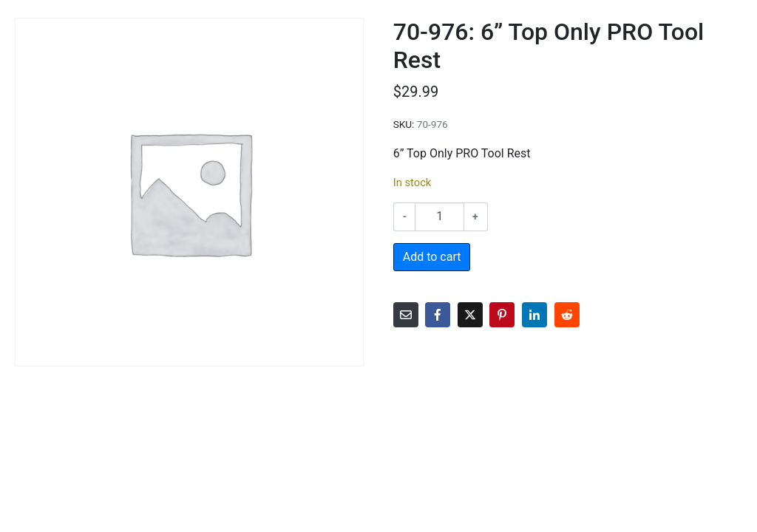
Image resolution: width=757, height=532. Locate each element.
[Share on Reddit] (567, 315)
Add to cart (432, 257)
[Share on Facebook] (438, 315)
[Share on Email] (406, 315)
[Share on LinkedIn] (534, 315)
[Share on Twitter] (470, 315)
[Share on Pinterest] (502, 315)
